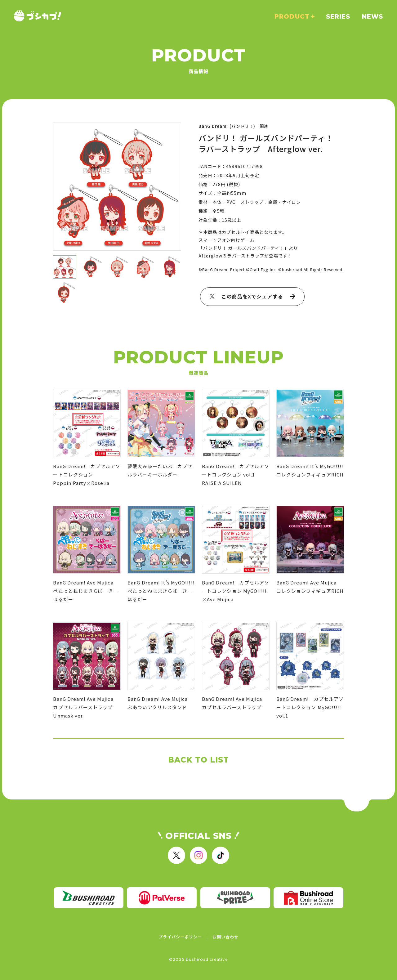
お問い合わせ (225, 937)
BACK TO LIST (199, 760)
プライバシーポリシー (180, 937)
